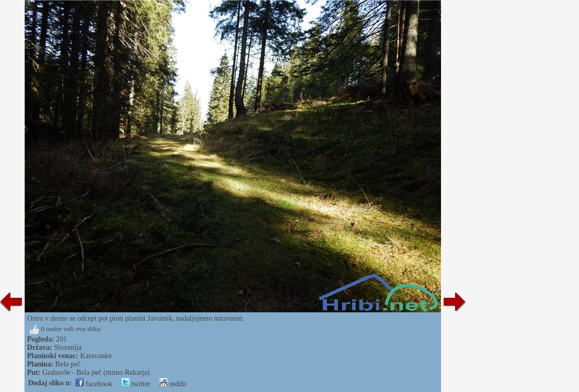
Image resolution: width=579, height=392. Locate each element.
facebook (94, 384)
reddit (173, 384)
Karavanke (96, 356)
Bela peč (68, 364)
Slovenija (68, 347)
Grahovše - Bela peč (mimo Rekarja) (96, 372)
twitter (136, 384)
